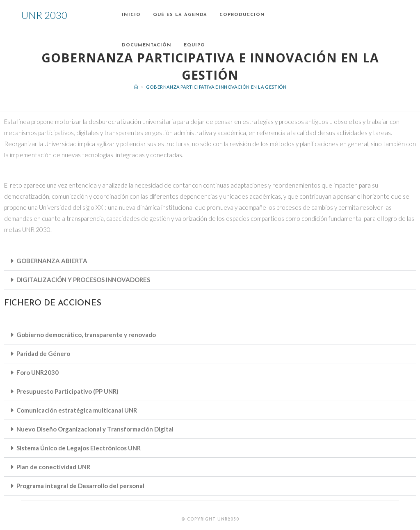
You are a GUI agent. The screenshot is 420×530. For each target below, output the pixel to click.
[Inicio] (136, 87)
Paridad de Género (43, 353)
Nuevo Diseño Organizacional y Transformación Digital (95, 429)
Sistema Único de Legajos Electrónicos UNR (79, 448)
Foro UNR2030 (38, 372)
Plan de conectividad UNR (53, 467)
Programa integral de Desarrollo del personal (80, 486)
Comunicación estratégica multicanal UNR (77, 410)
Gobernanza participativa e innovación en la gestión (216, 87)
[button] (210, 261)
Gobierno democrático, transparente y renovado (86, 335)
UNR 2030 (44, 15)
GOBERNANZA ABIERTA (52, 261)
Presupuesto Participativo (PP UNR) (67, 391)
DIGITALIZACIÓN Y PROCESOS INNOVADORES (83, 280)
